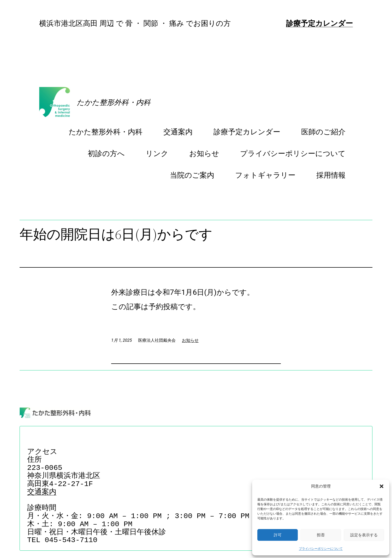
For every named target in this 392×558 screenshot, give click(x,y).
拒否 (321, 535)
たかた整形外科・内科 (114, 102)
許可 (278, 535)
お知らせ (190, 340)
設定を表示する (364, 535)
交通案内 (42, 492)
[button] (382, 486)
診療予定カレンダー (319, 23)
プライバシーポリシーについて (321, 549)
